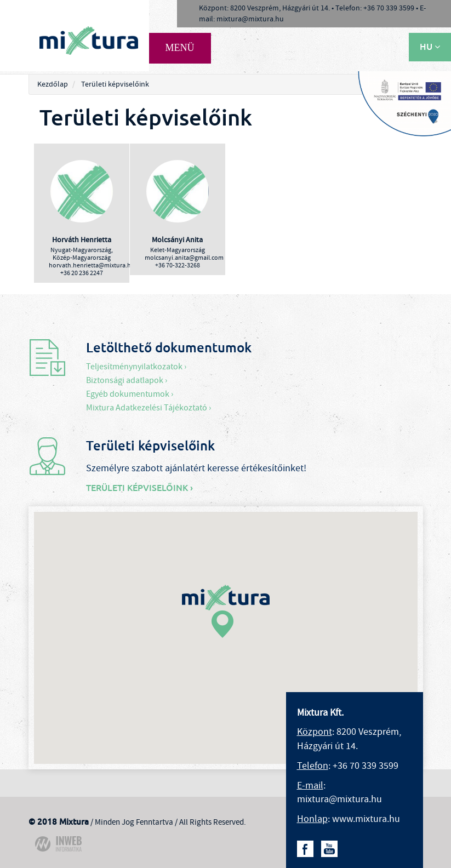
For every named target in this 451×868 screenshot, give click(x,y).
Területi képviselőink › (139, 488)
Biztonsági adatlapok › (127, 380)
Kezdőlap (53, 84)
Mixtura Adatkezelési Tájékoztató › (149, 408)
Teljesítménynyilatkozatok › (136, 367)
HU (430, 47)
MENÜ (180, 48)
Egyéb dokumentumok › (130, 394)
